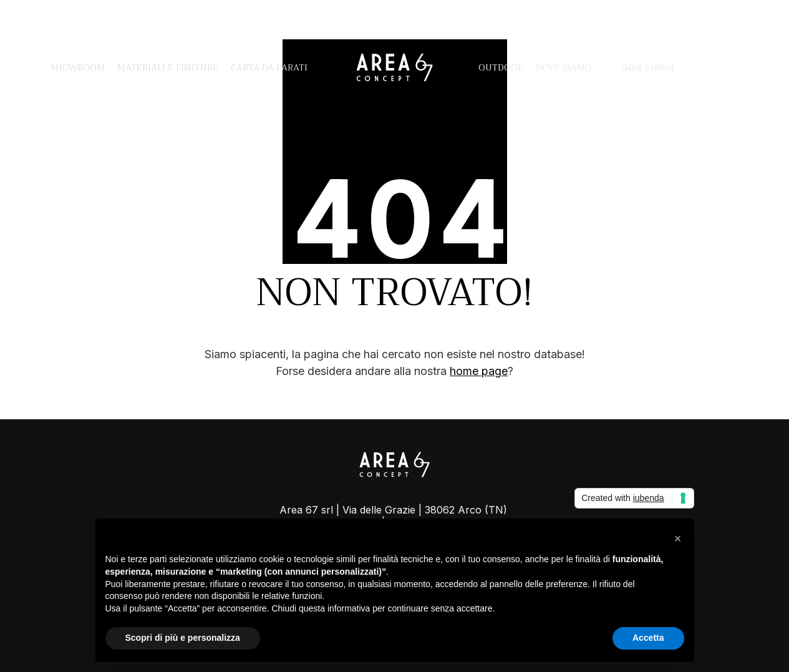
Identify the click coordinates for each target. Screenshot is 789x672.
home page (479, 371)
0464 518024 (639, 67)
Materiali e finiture (168, 67)
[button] (678, 538)
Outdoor (501, 67)
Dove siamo (564, 67)
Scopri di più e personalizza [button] (183, 638)
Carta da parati (269, 67)
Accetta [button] (648, 638)
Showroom (78, 67)
